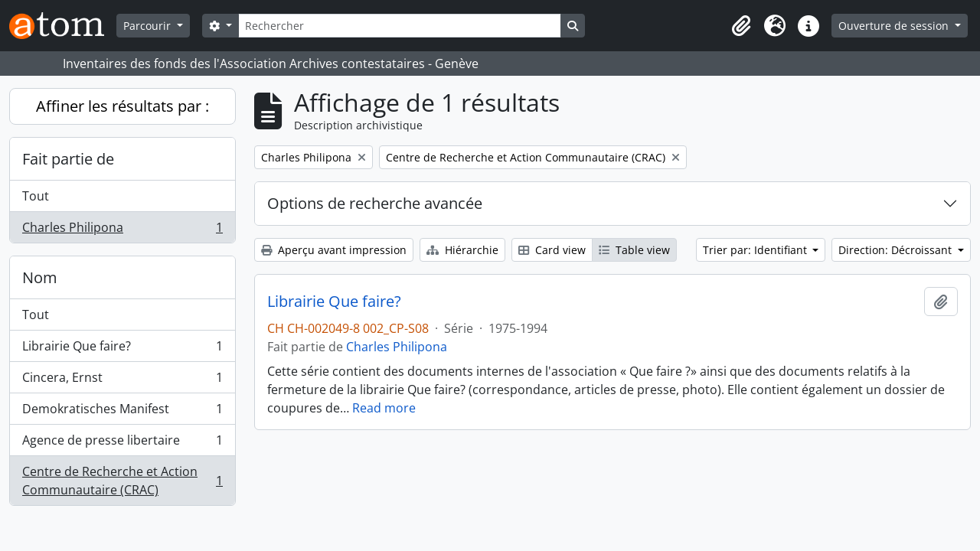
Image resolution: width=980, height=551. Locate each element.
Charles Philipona (122, 230)
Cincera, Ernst (122, 381)
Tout (36, 196)
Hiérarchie (462, 250)
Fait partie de (68, 159)
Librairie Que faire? (122, 349)
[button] (741, 26)
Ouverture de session (895, 26)
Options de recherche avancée (375, 203)
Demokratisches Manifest (122, 412)
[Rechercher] (400, 26)
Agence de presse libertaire (122, 443)
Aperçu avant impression (334, 250)
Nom (40, 277)
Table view (634, 250)
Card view (552, 250)
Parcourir (149, 26)
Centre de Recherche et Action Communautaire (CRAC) (122, 481)
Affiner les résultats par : (122, 106)
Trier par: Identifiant (756, 250)
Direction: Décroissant (897, 250)
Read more (384, 408)
